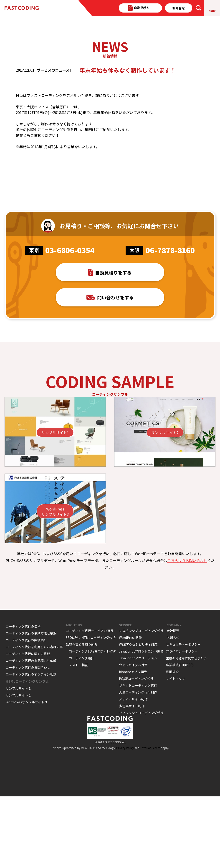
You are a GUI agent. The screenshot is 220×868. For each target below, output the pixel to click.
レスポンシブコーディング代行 (141, 702)
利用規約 (172, 743)
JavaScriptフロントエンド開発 (141, 723)
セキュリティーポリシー (183, 716)
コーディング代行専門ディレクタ (92, 723)
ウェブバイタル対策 (133, 736)
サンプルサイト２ (18, 767)
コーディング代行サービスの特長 (90, 702)
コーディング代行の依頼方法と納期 (31, 705)
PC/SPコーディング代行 (136, 750)
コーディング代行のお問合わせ (28, 739)
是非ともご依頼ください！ (38, 160)
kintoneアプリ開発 (133, 743)
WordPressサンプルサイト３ (27, 774)
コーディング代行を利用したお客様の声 (34, 718)
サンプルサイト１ (18, 760)
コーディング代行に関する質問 (28, 725)
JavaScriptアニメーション (138, 730)
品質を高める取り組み (82, 716)
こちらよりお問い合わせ (187, 619)
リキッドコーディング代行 (138, 757)
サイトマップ (175, 750)
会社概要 (173, 702)
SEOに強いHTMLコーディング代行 (91, 709)
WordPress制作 (130, 709)
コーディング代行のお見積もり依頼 (31, 732)
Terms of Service (150, 820)
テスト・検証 (78, 736)
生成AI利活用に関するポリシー (188, 730)
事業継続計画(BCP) (180, 736)
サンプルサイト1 (55, 491)
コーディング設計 (82, 730)
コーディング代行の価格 (23, 698)
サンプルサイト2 (165, 491)
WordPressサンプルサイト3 (55, 570)
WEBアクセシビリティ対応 (138, 716)
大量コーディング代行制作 (138, 764)
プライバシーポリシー (182, 723)
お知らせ (173, 709)
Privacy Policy (125, 820)
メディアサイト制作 (133, 771)
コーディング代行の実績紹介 (26, 712)
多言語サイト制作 (132, 777)
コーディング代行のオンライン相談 (31, 746)
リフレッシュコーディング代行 (141, 784)
